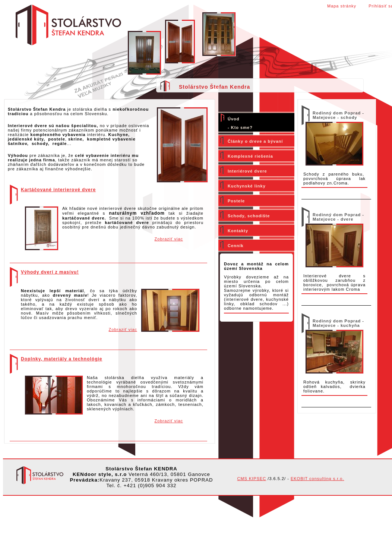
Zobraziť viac (169, 239)
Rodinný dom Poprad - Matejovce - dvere (338, 217)
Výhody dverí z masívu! (50, 272)
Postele (236, 201)
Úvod (234, 119)
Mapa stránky (342, 6)
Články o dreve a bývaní (255, 141)
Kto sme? (242, 127)
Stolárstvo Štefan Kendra (214, 87)
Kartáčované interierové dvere (58, 190)
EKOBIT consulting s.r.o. (317, 479)
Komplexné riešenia (250, 156)
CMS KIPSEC (252, 479)
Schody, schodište (249, 216)
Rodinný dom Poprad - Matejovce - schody (338, 115)
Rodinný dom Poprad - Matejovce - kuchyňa (338, 323)
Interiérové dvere (247, 171)
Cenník (236, 246)
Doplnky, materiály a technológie (62, 359)
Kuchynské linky (247, 186)
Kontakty (238, 231)
